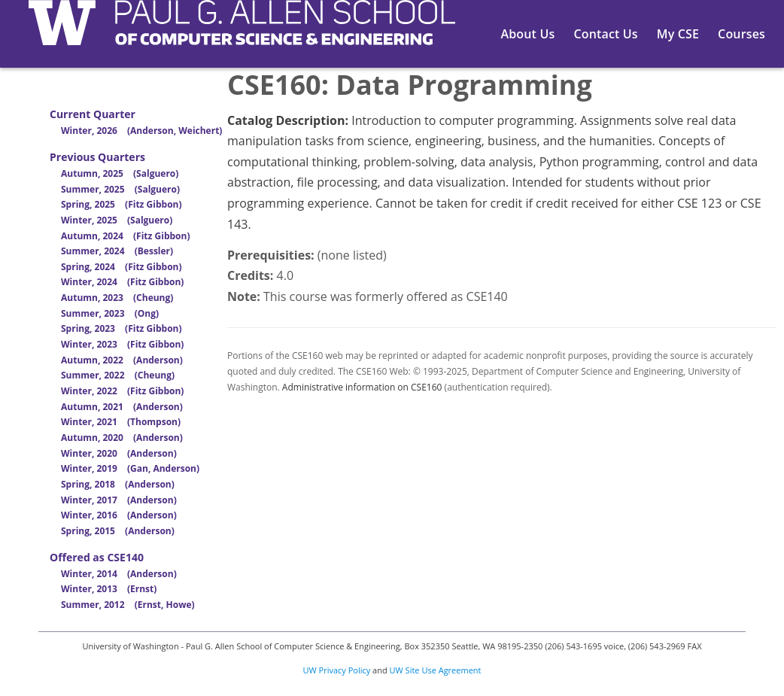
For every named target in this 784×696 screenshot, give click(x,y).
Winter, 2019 (130, 468)
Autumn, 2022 (122, 360)
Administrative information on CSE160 (362, 387)
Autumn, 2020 (122, 438)
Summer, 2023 (110, 313)
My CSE (678, 34)
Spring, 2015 (118, 531)
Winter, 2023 (122, 344)
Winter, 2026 (141, 131)
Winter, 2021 (121, 422)
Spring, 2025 (122, 204)
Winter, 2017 (119, 500)
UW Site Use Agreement (436, 670)
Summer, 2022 (118, 375)
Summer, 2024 (117, 251)
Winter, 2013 (109, 589)
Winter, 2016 (119, 515)
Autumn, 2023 (117, 298)
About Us (528, 34)
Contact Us (605, 34)
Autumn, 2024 (125, 236)
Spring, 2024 (122, 267)
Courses (741, 34)
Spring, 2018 (118, 484)
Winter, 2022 (122, 391)
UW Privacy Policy (337, 670)
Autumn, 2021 (122, 407)
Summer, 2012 (128, 605)
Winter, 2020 (119, 453)
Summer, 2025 (120, 189)
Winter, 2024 (122, 282)
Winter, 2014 (119, 574)
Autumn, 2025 (120, 173)
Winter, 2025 (117, 220)
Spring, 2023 (122, 328)
